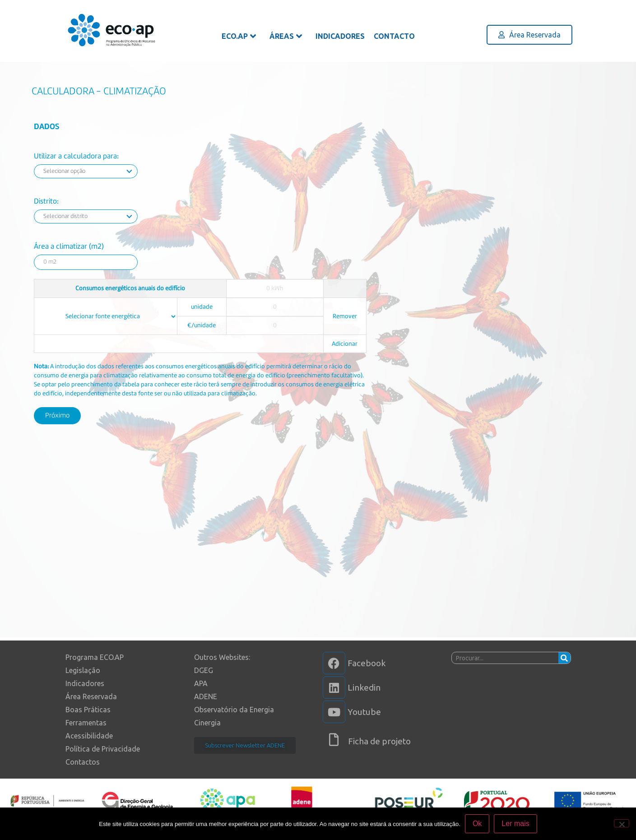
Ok (477, 824)
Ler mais (515, 824)
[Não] (622, 823)
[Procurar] (564, 658)
